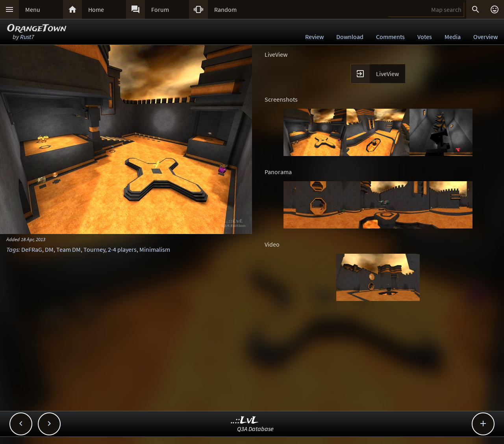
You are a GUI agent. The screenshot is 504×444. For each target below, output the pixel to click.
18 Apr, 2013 (33, 239)
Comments (390, 37)
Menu (33, 9)
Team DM (69, 249)
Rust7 (27, 37)
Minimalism (155, 249)
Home (96, 9)
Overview (485, 37)
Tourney (94, 249)
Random (225, 9)
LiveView (387, 74)
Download (350, 37)
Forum (160, 9)
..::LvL (245, 421)
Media (453, 37)
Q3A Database (255, 429)
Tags (12, 249)
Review (314, 37)
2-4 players (122, 249)
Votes (425, 37)
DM (49, 249)
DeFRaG (32, 249)
